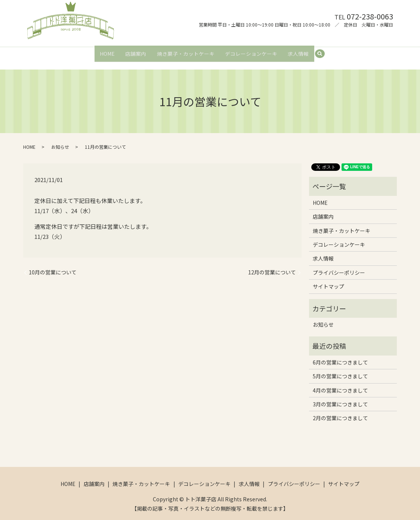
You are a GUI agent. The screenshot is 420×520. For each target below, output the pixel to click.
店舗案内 (135, 51)
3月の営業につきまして (340, 397)
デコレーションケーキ (252, 51)
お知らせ (60, 140)
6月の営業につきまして (340, 356)
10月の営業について (53, 266)
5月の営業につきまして (340, 370)
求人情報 (300, 51)
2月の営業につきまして (340, 412)
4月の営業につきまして (340, 384)
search (325, 51)
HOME (105, 51)
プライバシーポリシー (339, 266)
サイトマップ (328, 280)
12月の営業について (272, 266)
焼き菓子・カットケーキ (186, 51)
